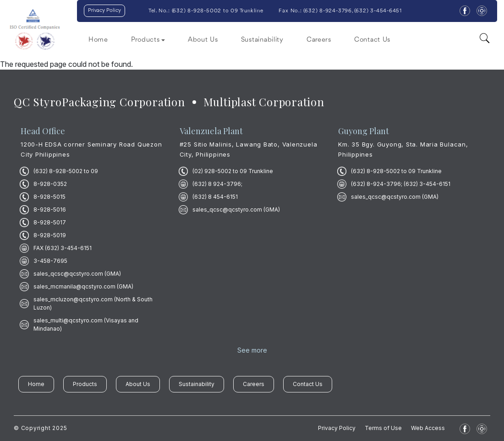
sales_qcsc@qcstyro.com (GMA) (77, 274)
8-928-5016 (50, 210)
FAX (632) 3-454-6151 (63, 248)
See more (252, 350)
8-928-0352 (50, 184)
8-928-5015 (49, 197)
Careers (319, 40)
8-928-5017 (50, 222)
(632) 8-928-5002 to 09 (66, 171)
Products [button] (145, 40)
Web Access (428, 428)
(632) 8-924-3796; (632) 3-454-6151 (401, 184)
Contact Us (372, 40)
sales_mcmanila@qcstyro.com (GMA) (83, 286)
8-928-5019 (50, 235)
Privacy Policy (104, 11)
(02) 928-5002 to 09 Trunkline (233, 171)
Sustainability (262, 40)
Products (85, 384)
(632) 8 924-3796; (217, 184)
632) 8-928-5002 (197, 11)
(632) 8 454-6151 (215, 197)
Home (98, 40)
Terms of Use (383, 428)
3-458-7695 (50, 261)
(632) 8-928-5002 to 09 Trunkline (396, 171)
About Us (203, 40)
